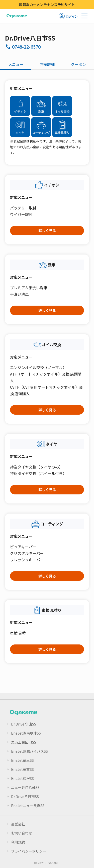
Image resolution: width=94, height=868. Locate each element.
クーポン (78, 64)
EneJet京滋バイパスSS (29, 751)
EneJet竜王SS (22, 760)
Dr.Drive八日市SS (25, 797)
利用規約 (18, 842)
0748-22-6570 (26, 47)
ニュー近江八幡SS (25, 787)
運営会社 (18, 824)
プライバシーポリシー (29, 851)
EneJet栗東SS (22, 769)
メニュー (16, 64)
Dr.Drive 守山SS (24, 724)
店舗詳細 (47, 64)
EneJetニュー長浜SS (28, 806)
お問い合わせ (22, 833)
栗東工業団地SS (24, 742)
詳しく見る (47, 231)
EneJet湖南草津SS (26, 733)
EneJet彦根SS (22, 778)
